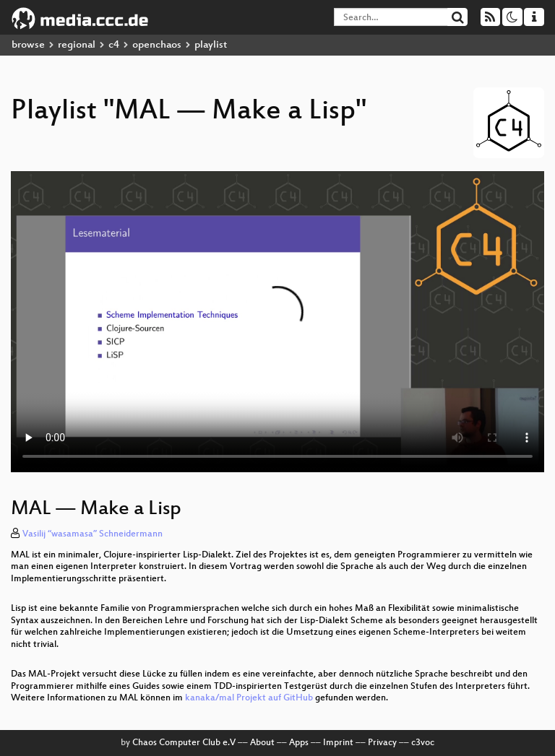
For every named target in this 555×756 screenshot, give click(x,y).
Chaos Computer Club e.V (184, 743)
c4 (114, 45)
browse (28, 45)
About (262, 743)
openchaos (157, 45)
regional (77, 45)
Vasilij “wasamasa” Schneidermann (92, 534)
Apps (299, 743)
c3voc (423, 743)
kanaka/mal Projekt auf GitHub (249, 698)
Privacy (382, 743)
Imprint (338, 743)
